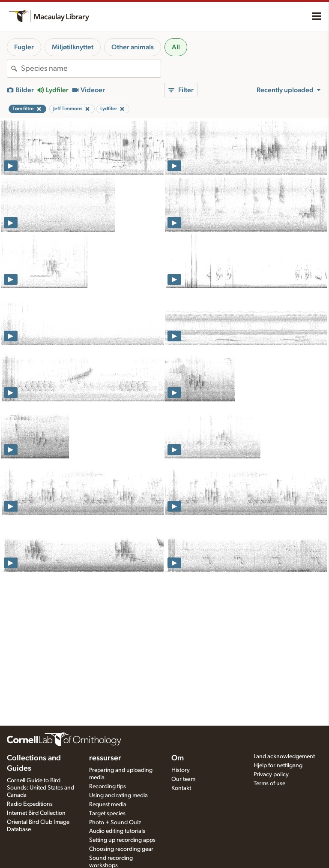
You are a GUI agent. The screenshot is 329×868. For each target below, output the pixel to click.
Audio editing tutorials (117, 831)
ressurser (105, 758)
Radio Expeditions (30, 804)
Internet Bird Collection (36, 813)
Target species (107, 814)
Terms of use (269, 784)
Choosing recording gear (121, 849)
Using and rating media (118, 796)
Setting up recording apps (122, 840)
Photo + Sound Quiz (115, 823)
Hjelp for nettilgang (278, 766)
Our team (183, 779)
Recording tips (108, 787)
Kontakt (181, 788)
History (181, 770)
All (176, 47)
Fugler (24, 47)
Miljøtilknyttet (73, 47)
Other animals (133, 47)
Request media (108, 805)
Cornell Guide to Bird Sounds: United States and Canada (40, 788)
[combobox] (91, 69)
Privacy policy (271, 775)
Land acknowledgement (284, 756)
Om (178, 758)
